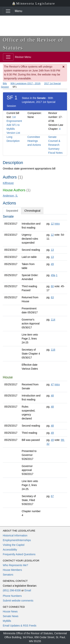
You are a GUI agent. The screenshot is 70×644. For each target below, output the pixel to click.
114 (53, 320)
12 (52, 224)
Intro (57, 224)
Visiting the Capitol (14, 545)
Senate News (11, 616)
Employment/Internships (17, 540)
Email (28, 590)
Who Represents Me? (15, 565)
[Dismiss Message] (64, 67)
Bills (5, 84)
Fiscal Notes (55, 153)
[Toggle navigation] (8, 11)
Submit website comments (18, 601)
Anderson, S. (10, 196)
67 (52, 496)
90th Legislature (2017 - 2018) (25, 84)
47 (52, 384)
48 (52, 396)
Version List (13, 133)
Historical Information (15, 535)
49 (52, 264)
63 (52, 297)
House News (10, 611)
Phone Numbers (12, 596)
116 (53, 350)
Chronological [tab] (32, 211)
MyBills (7, 621)
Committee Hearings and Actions (34, 141)
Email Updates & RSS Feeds (20, 626)
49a (53, 275)
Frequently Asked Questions (19, 554)
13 (52, 250)
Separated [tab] (12, 211)
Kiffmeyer (8, 183)
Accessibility (10, 550)
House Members (12, 570)
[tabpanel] (35, 367)
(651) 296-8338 (12, 590)
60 (52, 286)
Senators (8, 575)
